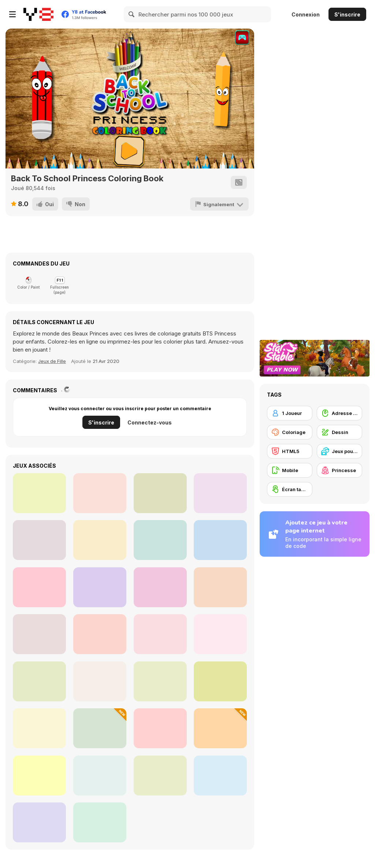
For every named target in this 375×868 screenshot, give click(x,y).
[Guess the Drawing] (39, 776)
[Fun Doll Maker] (39, 587)
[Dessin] (339, 432)
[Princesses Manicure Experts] (39, 540)
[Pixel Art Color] (220, 728)
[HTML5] (290, 451)
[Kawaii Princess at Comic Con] (160, 587)
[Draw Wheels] (100, 822)
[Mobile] (290, 470)
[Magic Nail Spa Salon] (39, 728)
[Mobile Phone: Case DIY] (39, 822)
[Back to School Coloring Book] (100, 540)
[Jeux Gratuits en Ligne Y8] (38, 14)
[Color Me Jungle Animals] (160, 493)
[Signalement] (219, 204)
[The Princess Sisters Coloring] (220, 540)
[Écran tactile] (290, 489)
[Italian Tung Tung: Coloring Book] (100, 728)
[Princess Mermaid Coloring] (220, 587)
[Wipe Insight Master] (160, 776)
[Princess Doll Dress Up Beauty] (160, 634)
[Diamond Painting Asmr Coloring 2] (39, 634)
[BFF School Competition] (160, 540)
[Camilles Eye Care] (39, 493)
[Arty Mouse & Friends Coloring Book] (100, 493)
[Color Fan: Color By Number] (100, 776)
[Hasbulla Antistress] (160, 681)
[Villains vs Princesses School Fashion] (160, 728)
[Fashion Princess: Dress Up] (100, 681)
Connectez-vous (150, 422)
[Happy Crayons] (220, 493)
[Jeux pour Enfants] (339, 451)
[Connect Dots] (220, 681)
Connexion (306, 14)
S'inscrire (347, 14)
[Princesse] (339, 470)
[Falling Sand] (39, 681)
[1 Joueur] (290, 413)
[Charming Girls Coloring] (220, 634)
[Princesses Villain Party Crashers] (220, 776)
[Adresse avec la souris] (339, 413)
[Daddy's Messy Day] (100, 587)
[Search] (132, 14)
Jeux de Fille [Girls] (52, 361)
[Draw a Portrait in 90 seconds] (100, 634)
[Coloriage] (290, 432)
